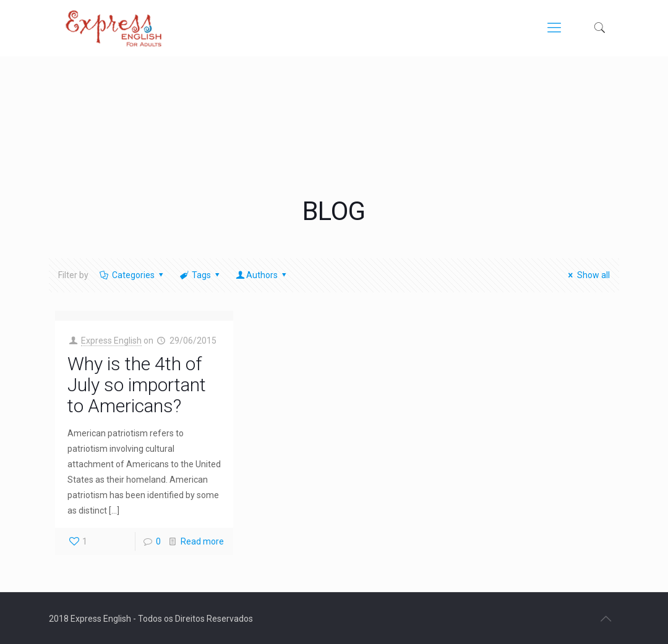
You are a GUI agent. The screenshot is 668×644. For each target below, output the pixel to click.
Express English (111, 341)
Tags (201, 275)
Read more (202, 541)
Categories (132, 275)
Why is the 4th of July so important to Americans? (137, 385)
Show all (587, 275)
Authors (262, 275)
